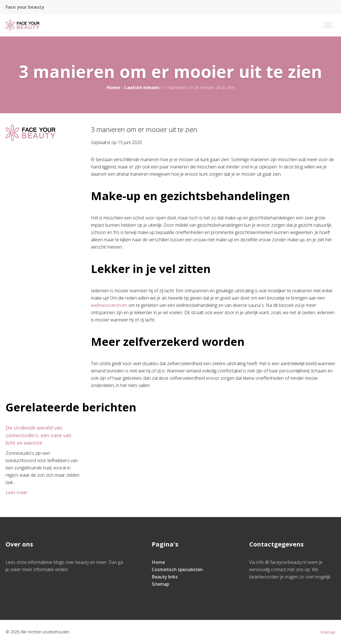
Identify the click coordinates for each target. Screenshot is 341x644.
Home (113, 87)
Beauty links (165, 577)
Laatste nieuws (142, 87)
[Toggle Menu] (328, 25)
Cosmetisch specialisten (177, 569)
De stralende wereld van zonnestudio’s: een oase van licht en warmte (38, 435)
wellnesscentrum (109, 305)
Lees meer (17, 492)
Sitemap (160, 584)
